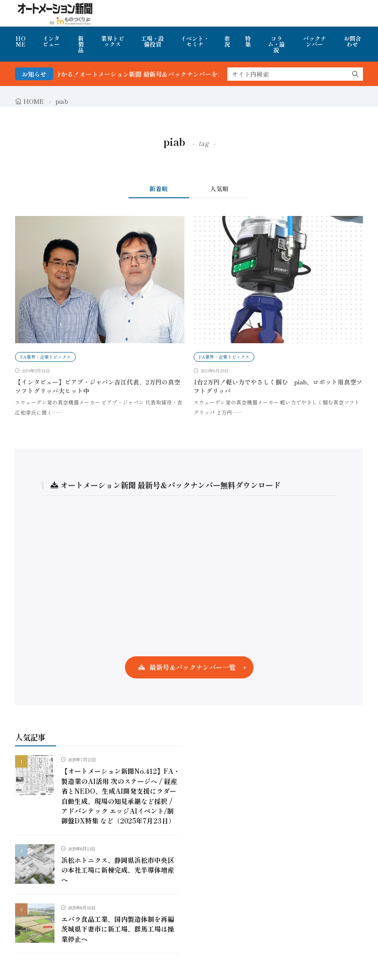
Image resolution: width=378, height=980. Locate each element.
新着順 (159, 188)
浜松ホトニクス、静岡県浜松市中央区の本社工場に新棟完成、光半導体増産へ (118, 870)
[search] (355, 74)
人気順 (219, 188)
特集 (248, 41)
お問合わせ (353, 41)
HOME (21, 41)
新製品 (81, 44)
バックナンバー (315, 41)
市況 (227, 41)
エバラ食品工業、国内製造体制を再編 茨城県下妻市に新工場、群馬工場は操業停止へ (118, 929)
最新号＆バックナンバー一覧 (193, 667)
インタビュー (51, 41)
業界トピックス (113, 41)
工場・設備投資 (152, 41)
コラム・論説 (276, 44)
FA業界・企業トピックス (45, 357)
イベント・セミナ (195, 41)
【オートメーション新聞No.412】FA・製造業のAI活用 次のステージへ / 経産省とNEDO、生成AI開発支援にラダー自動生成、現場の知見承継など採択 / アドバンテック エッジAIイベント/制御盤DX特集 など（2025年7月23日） (121, 796)
